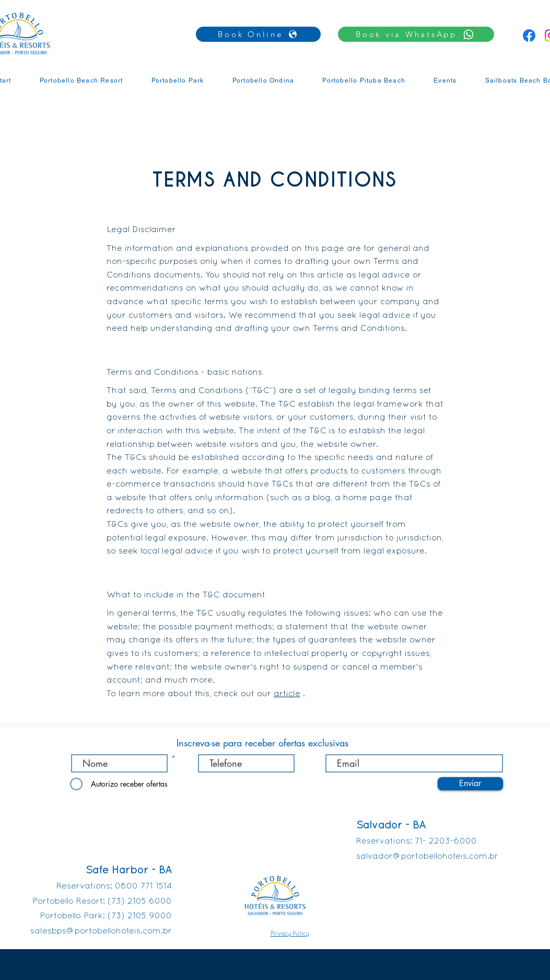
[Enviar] (470, 784)
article (287, 694)
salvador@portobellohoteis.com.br (427, 857)
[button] (416, 34)
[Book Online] (258, 34)
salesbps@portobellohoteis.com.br (101, 931)
